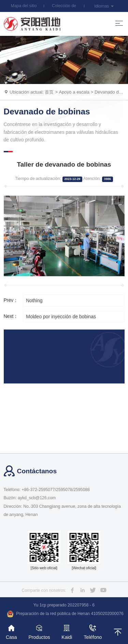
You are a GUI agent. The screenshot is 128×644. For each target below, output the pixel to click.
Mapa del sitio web (24, 8)
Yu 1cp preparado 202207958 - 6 (64, 605)
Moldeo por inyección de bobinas (61, 317)
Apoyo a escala (74, 92)
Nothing (34, 300)
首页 (49, 92)
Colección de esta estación (64, 8)
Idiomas (104, 6)
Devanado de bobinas (47, 111)
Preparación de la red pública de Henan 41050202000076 (65, 614)
